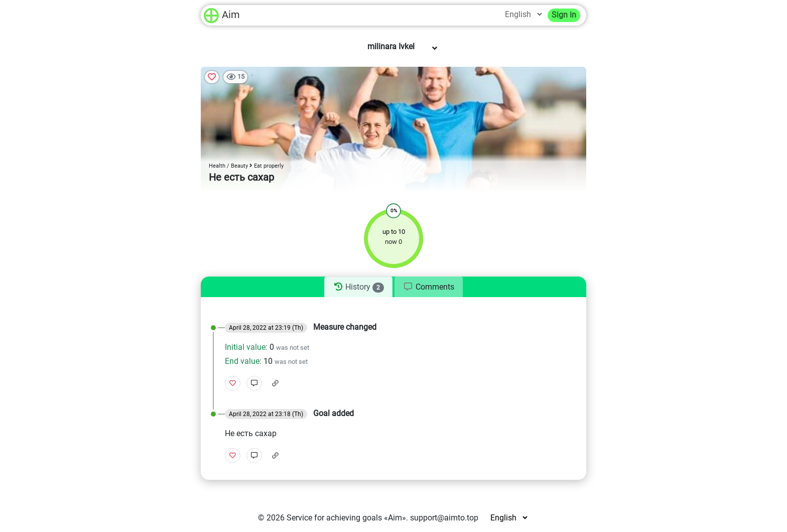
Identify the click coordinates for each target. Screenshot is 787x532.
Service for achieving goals (334, 518)
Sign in (564, 15)
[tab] (358, 287)
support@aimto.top (444, 518)
